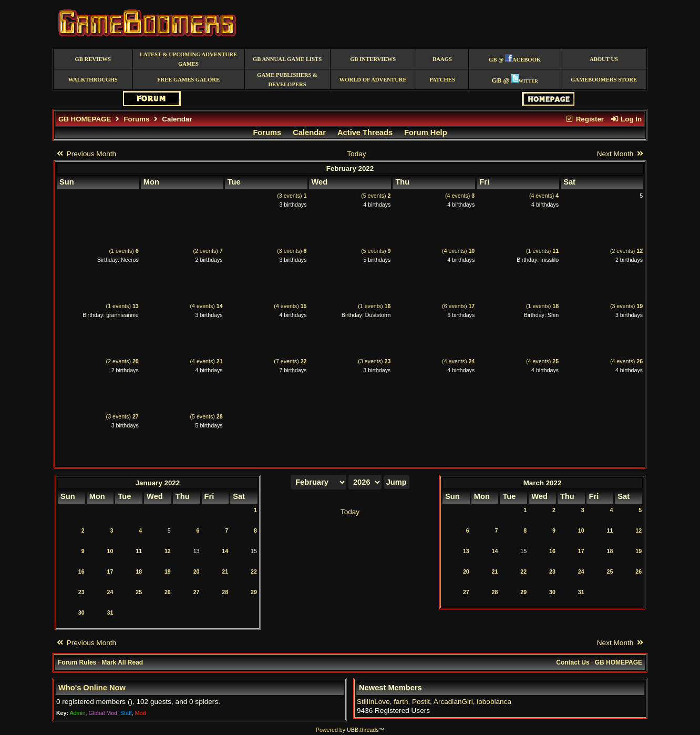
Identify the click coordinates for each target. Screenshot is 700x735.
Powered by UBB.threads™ (350, 730)
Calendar (309, 132)
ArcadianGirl (453, 702)
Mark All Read (122, 662)
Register (584, 119)
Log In (626, 119)
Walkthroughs (93, 80)
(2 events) (208, 251)
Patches (442, 80)
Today (356, 154)
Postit (421, 702)
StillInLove (373, 702)
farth (401, 702)
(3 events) (292, 196)
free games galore (188, 80)
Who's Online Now (92, 688)
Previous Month (86, 154)
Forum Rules (77, 662)
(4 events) (460, 196)
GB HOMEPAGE (85, 119)
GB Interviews (373, 59)
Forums (136, 119)
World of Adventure (373, 80)
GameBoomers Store (604, 80)
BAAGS (442, 59)
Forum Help (425, 132)
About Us (604, 59)
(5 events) (376, 196)
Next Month (621, 154)
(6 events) (458, 306)
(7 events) (290, 361)
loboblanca (494, 702)
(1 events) (124, 251)
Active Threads (365, 132)
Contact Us (573, 662)
